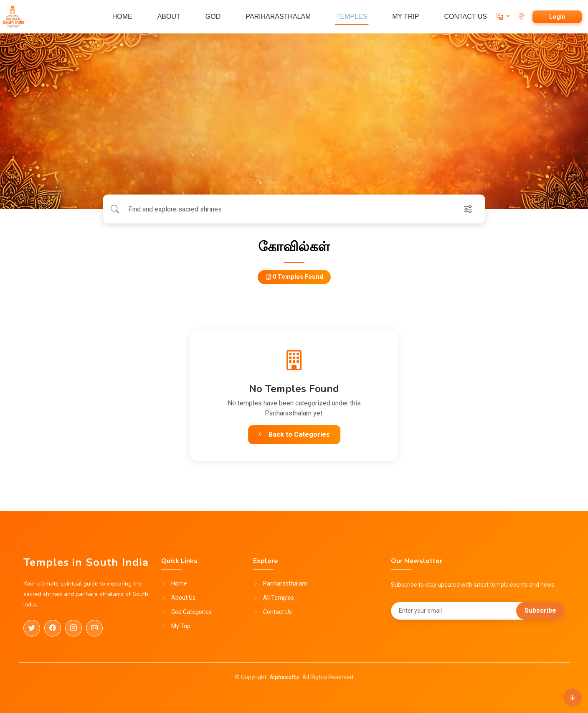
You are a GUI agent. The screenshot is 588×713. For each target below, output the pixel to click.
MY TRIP (406, 17)
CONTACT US (465, 17)
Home (179, 583)
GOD (213, 17)
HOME (122, 17)
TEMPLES (351, 17)
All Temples (279, 598)
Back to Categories (294, 434)
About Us (183, 598)
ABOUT (169, 17)
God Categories (191, 612)
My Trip (181, 626)
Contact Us (278, 612)
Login (557, 17)
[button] (503, 17)
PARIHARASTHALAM (278, 17)
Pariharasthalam (285, 583)
